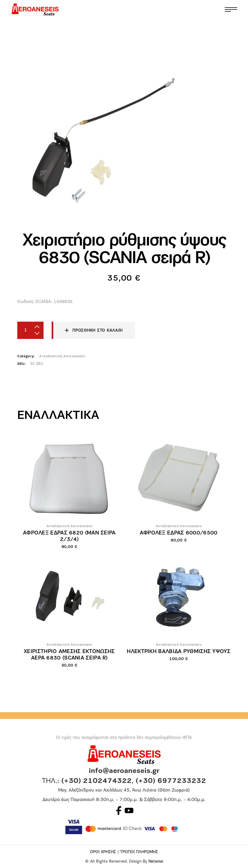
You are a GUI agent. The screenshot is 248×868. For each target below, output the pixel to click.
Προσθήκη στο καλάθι (97, 331)
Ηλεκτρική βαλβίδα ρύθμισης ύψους (179, 652)
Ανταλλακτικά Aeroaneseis (62, 356)
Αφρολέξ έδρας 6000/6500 (179, 533)
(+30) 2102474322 (97, 781)
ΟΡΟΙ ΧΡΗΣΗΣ (103, 852)
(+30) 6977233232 (171, 781)
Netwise (156, 862)
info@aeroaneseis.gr (124, 771)
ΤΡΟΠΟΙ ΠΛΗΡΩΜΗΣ (139, 852)
